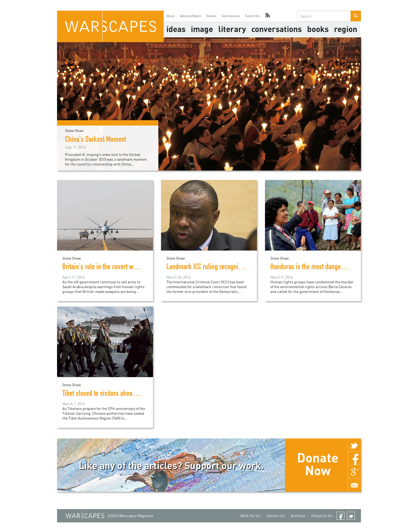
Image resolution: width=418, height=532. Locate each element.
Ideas (176, 29)
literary (232, 29)
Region (346, 29)
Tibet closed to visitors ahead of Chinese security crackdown (138, 394)
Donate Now (318, 464)
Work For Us (250, 516)
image (202, 29)
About (170, 16)
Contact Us (276, 516)
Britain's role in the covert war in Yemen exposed (124, 268)
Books (318, 29)
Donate (211, 16)
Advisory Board (190, 16)
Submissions (231, 16)
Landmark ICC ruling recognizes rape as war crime (230, 268)
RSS (268, 16)
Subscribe (252, 16)
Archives (298, 516)
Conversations (277, 29)
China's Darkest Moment (96, 140)
